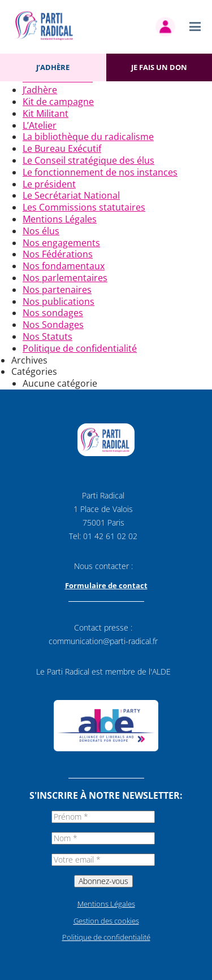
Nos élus (41, 231)
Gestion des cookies (106, 921)
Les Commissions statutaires (84, 207)
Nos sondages (53, 313)
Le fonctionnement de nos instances (100, 172)
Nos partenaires (57, 290)
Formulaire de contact (106, 585)
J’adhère (53, 67)
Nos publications (59, 301)
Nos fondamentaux (64, 266)
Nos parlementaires (65, 278)
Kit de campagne (58, 102)
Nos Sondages (53, 325)
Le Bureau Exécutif (62, 148)
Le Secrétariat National (71, 195)
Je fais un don (159, 67)
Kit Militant (46, 113)
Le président (49, 184)
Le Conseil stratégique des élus (88, 160)
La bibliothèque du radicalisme (88, 137)
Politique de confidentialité (80, 348)
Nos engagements (61, 243)
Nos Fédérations (58, 254)
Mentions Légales (60, 219)
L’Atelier (40, 125)
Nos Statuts (47, 336)
